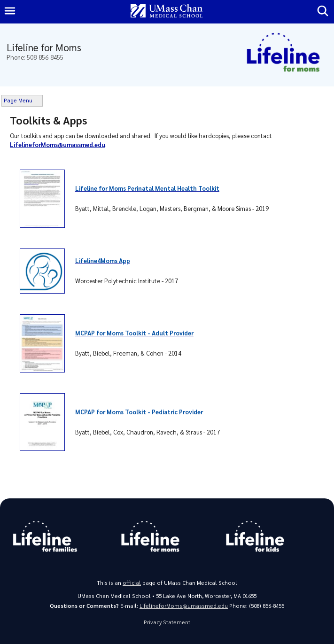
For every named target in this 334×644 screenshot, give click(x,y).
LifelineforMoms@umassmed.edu (184, 606)
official (132, 583)
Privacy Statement (167, 622)
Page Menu (18, 100)
